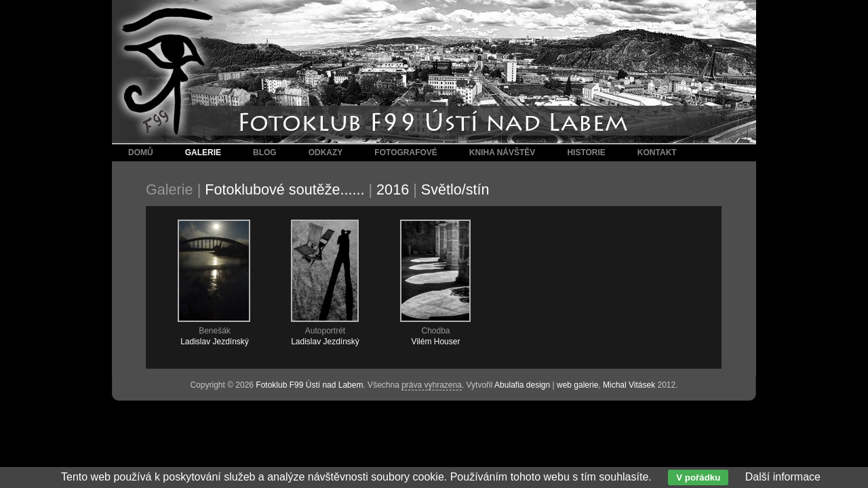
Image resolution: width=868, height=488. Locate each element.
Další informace (783, 477)
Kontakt (657, 152)
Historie (586, 152)
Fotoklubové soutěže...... (284, 189)
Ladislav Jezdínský (215, 342)
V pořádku (698, 477)
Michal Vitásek (629, 385)
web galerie (577, 385)
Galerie (203, 152)
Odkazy (326, 152)
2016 (393, 189)
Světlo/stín (455, 189)
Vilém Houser (436, 342)
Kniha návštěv (502, 152)
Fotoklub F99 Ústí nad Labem (309, 385)
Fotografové (406, 152)
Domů (141, 152)
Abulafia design (522, 385)
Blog (265, 152)
